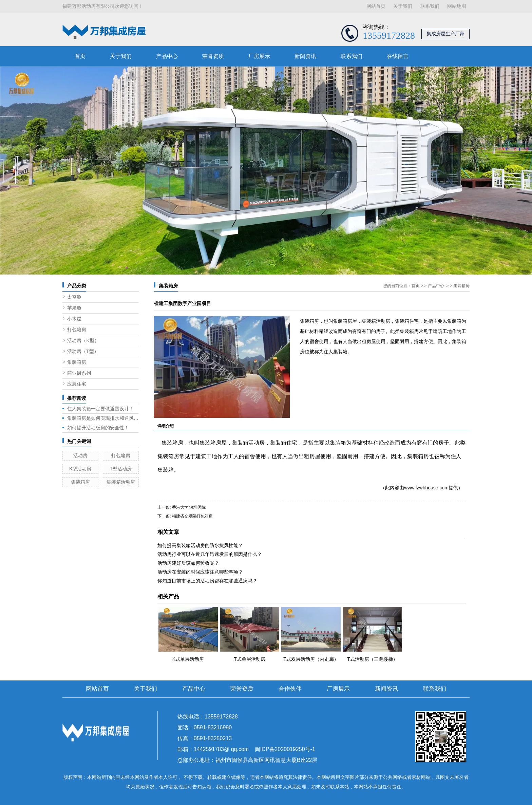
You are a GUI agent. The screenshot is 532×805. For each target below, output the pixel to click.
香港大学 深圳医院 (189, 507)
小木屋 (74, 319)
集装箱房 (77, 362)
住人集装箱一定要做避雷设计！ (100, 409)
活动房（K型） (83, 341)
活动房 (80, 455)
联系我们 (430, 6)
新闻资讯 (305, 56)
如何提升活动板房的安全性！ (98, 428)
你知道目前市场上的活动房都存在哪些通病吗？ (207, 581)
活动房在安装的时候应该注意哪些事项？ (200, 572)
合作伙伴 (290, 689)
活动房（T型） (83, 351)
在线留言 (398, 56)
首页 (80, 56)
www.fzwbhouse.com (426, 488)
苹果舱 (74, 308)
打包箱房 (77, 330)
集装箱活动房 (121, 482)
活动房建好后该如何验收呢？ (188, 563)
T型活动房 (121, 469)
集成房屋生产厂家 (445, 34)
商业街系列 (79, 373)
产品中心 (167, 56)
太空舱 (74, 297)
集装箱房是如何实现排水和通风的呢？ (103, 418)
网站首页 (376, 6)
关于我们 (403, 6)
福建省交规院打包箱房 (192, 516)
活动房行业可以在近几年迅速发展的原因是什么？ (210, 554)
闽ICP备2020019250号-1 (285, 749)
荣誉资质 (213, 56)
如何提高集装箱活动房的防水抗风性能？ (200, 545)
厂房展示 (259, 56)
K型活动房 (80, 469)
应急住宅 (77, 384)
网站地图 (457, 6)
